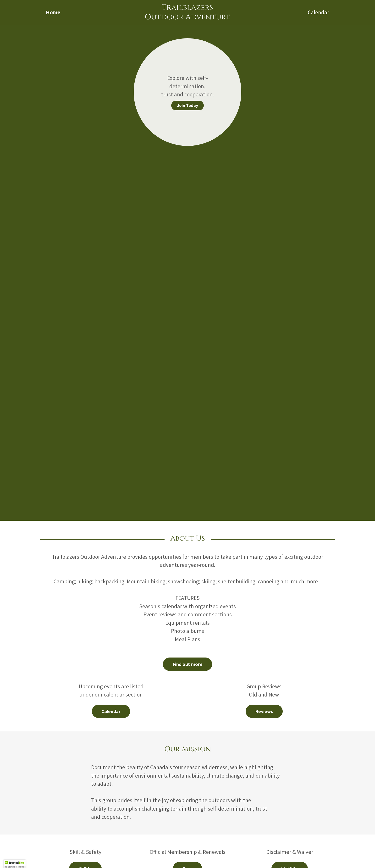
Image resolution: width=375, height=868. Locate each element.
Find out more (187, 664)
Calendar (111, 711)
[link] (188, 17)
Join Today (187, 105)
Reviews (264, 711)
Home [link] (53, 12)
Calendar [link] (318, 12)
